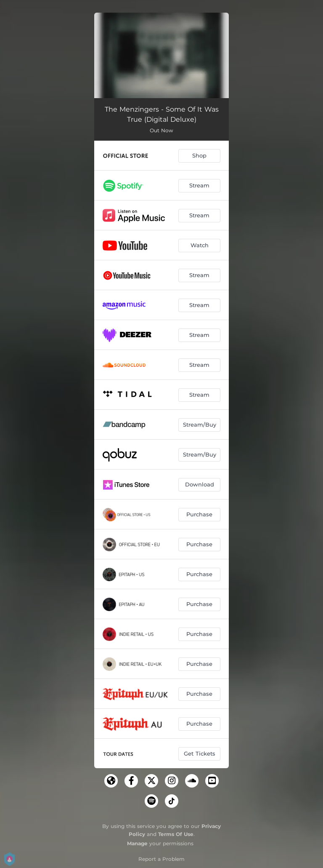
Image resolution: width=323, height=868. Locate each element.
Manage (137, 843)
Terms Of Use (176, 834)
